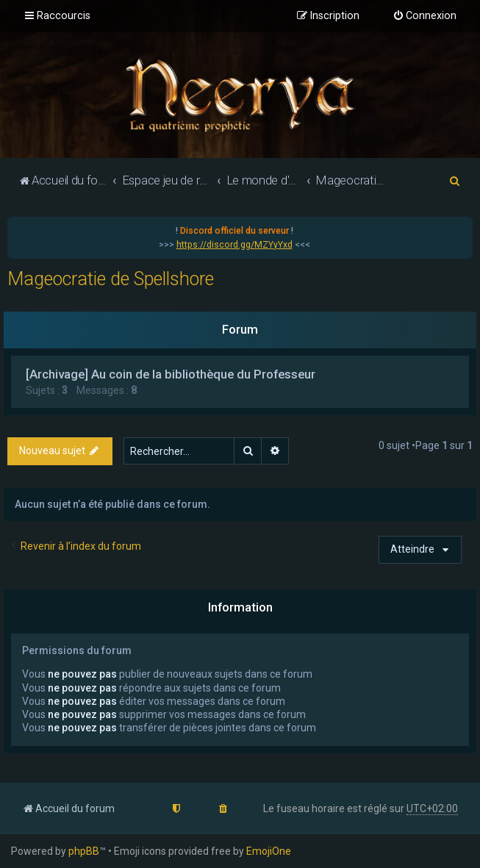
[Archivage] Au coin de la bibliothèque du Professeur (171, 374)
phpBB (84, 851)
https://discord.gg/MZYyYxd (234, 245)
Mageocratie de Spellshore (111, 279)
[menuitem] (425, 16)
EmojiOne (269, 851)
